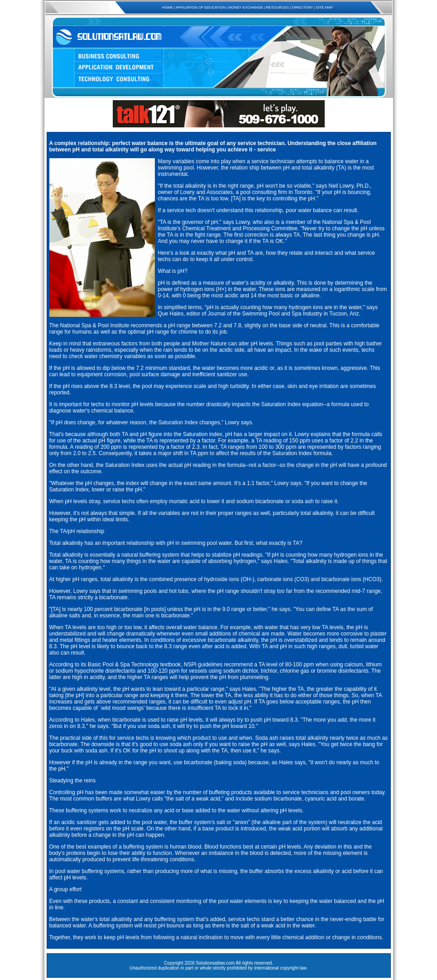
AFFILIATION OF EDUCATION (201, 7)
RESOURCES (277, 7)
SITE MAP (324, 7)
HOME (168, 7)
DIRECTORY (303, 7)
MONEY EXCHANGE (245, 7)
